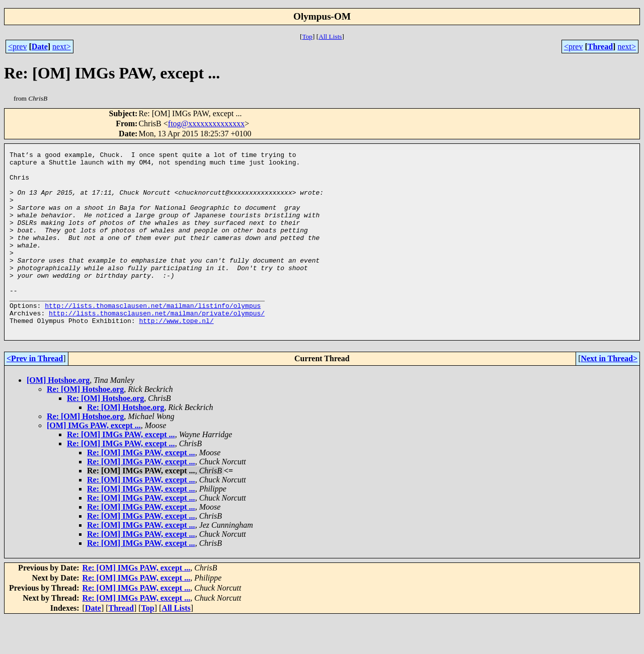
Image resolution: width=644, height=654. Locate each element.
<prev (17, 47)
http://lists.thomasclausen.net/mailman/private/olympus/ (157, 346)
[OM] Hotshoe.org (58, 416)
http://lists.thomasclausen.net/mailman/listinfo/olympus (153, 337)
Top (307, 36)
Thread (600, 47)
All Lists (330, 36)
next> (62, 47)
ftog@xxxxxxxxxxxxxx (207, 124)
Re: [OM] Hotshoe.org (85, 425)
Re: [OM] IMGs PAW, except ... (121, 471)
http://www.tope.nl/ (176, 355)
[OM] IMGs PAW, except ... (94, 462)
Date (40, 47)
